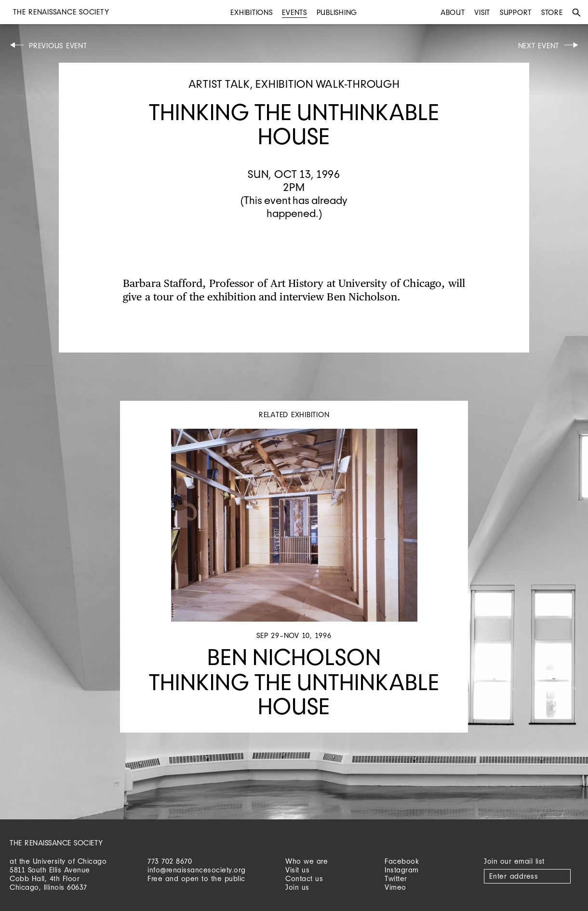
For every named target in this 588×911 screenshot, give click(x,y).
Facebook (402, 861)
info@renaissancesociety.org (197, 870)
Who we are (307, 861)
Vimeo (395, 887)
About (453, 12)
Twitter (396, 878)
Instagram (402, 870)
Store (552, 12)
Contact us (304, 878)
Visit (482, 12)
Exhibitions (251, 12)
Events (294, 12)
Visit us (297, 870)
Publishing (337, 12)
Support (516, 12)
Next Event (539, 46)
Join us (297, 887)
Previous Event (58, 46)
